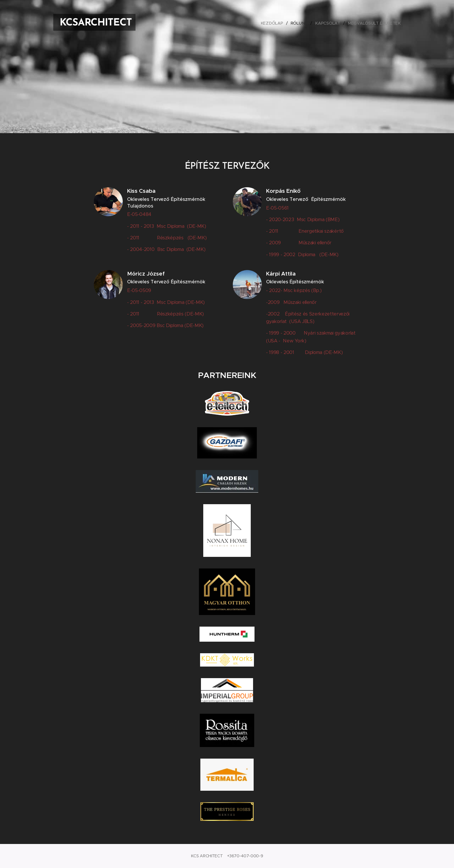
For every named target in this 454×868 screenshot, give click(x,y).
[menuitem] (274, 23)
